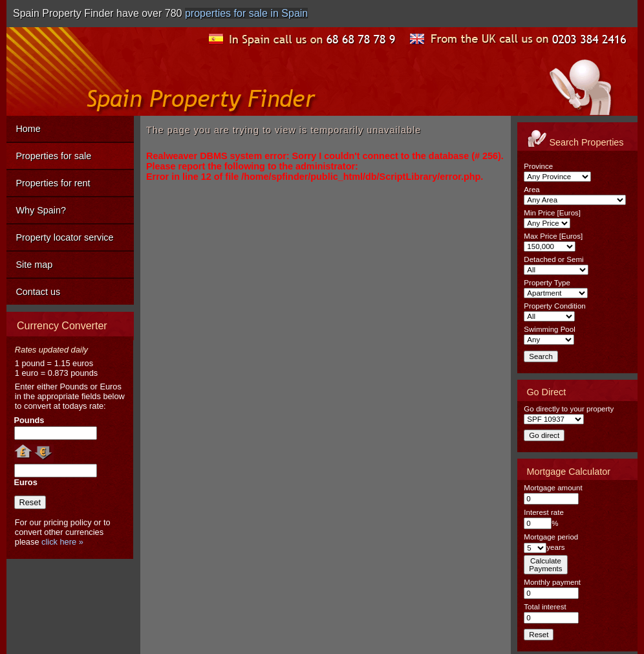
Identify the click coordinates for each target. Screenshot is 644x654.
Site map (34, 265)
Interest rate (543, 512)
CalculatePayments (545, 565)
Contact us (38, 292)
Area (531, 190)
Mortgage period (551, 537)
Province (538, 166)
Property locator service (64, 237)
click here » (62, 542)
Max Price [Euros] (553, 236)
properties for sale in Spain (246, 13)
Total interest (545, 607)
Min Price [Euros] (552, 213)
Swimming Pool (549, 329)
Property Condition (554, 306)
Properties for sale (53, 156)
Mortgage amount (553, 488)
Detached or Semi (553, 259)
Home (28, 129)
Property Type (547, 283)
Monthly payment (552, 582)
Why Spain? (41, 210)
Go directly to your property (569, 409)
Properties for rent (53, 183)
